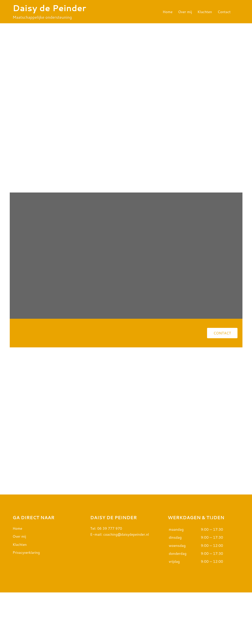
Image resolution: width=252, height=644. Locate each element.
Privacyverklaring (27, 604)
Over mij (185, 12)
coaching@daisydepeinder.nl (127, 586)
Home (168, 12)
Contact (224, 12)
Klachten (205, 12)
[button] (222, 338)
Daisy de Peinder (50, 8)
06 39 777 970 (110, 580)
